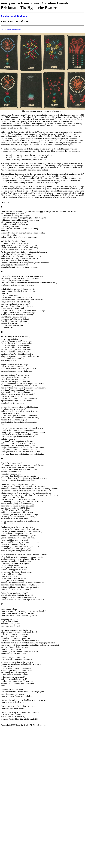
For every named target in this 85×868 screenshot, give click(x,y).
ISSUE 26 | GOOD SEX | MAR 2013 (11, 29)
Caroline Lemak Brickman (14, 16)
